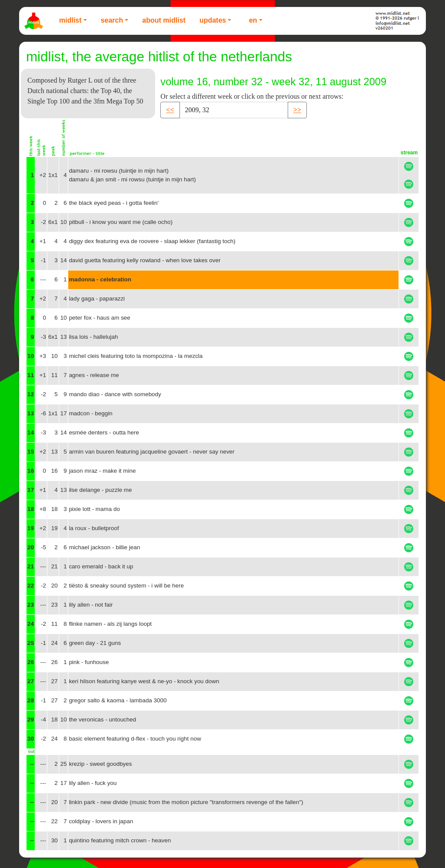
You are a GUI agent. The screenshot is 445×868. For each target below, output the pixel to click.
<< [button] (170, 110)
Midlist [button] (70, 20)
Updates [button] (213, 20)
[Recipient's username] (234, 110)
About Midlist (164, 20)
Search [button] (112, 20)
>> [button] (297, 110)
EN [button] (253, 20)
